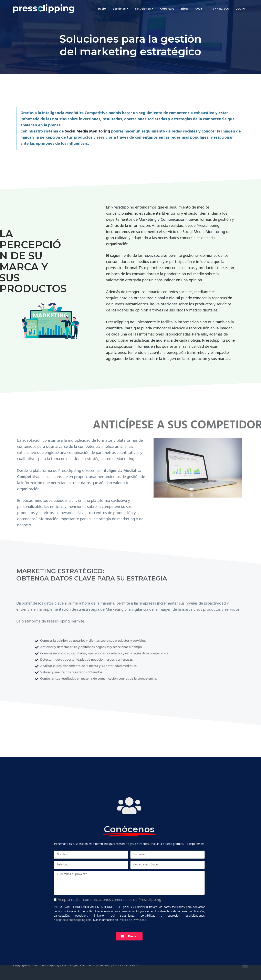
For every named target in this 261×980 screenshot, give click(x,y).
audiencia (165, 341)
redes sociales (155, 256)
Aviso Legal (70, 965)
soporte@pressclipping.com (74, 920)
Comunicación (174, 220)
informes (143, 347)
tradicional (156, 298)
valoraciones (167, 304)
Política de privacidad (96, 965)
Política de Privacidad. (133, 920)
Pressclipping (123, 207)
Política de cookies (126, 965)
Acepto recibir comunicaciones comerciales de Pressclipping (109, 900)
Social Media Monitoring (87, 131)
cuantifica (114, 328)
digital (175, 298)
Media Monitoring (209, 232)
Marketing (148, 220)
